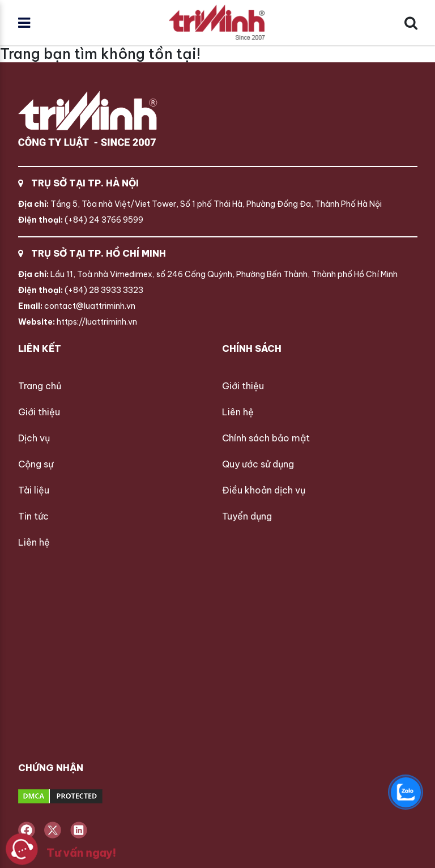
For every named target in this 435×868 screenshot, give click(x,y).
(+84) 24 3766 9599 (81, 220)
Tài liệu (34, 490)
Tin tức (33, 516)
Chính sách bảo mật (266, 438)
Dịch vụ (34, 438)
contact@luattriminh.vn (77, 306)
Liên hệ (34, 542)
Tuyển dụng (247, 516)
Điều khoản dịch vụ (264, 490)
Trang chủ (40, 386)
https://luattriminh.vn (78, 322)
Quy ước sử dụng (258, 464)
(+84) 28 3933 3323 (81, 290)
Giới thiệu (39, 412)
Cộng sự (36, 464)
